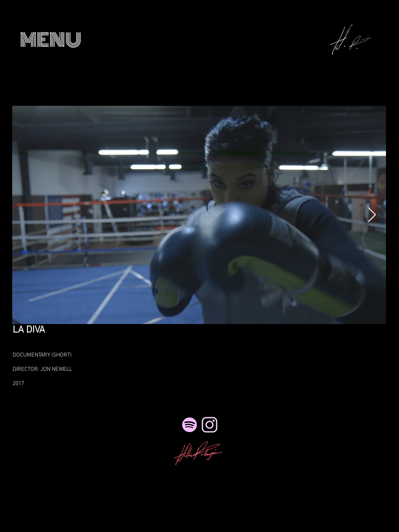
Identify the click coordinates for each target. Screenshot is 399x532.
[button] (51, 40)
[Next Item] (372, 215)
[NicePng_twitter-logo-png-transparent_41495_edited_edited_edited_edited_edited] (209, 425)
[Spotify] (190, 425)
